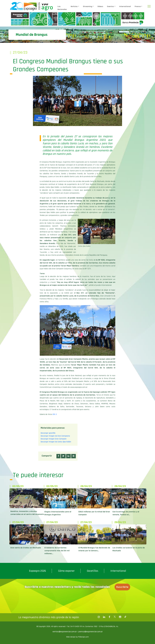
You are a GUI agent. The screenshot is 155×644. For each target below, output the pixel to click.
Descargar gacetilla (48, 433)
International (125, 6)
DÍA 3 (55, 414)
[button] (58, 456)
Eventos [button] (110, 6)
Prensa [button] (138, 6)
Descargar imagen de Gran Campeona (55, 436)
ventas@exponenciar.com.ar (65, 632)
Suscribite (122, 587)
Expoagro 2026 (37, 571)
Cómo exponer (66, 571)
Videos (100, 6)
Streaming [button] (88, 6)
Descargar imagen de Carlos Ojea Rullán (56, 442)
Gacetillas (93, 571)
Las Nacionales (62, 8)
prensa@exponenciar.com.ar (91, 632)
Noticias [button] (74, 6)
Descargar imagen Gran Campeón (54, 439)
